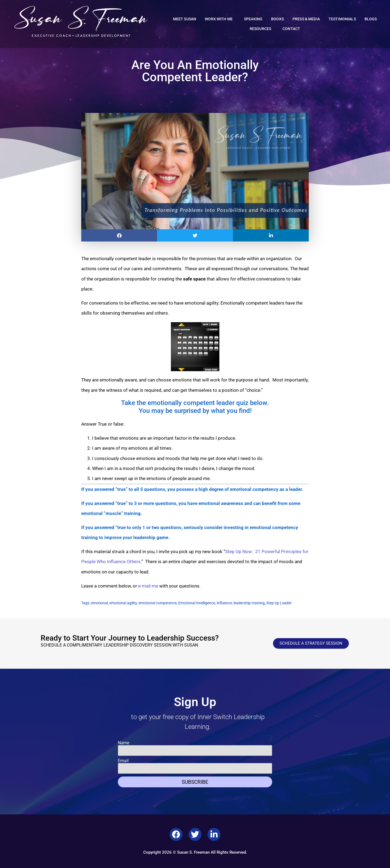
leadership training (249, 603)
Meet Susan (185, 19)
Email (123, 761)
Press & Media (306, 19)
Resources (262, 29)
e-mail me (148, 586)
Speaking (253, 19)
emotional (99, 603)
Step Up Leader (279, 603)
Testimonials (342, 19)
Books (277, 19)
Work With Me (220, 19)
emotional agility (123, 603)
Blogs (371, 19)
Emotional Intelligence (197, 603)
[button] (119, 235)
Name (123, 743)
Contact (291, 29)
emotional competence (157, 603)
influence (224, 603)
